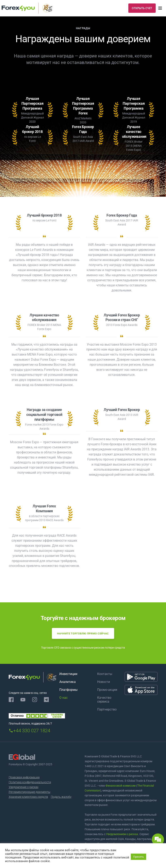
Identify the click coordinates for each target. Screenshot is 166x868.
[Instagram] (35, 700)
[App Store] (141, 690)
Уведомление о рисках (24, 787)
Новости (104, 682)
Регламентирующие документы (30, 792)
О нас (63, 698)
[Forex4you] (27, 8)
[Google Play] (141, 677)
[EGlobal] (22, 757)
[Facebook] (11, 700)
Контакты (105, 674)
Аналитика (68, 682)
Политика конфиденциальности (30, 782)
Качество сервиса (104, 700)
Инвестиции (68, 674)
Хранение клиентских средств (28, 797)
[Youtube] (23, 700)
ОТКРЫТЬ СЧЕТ (142, 8)
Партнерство (107, 709)
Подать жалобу (61, 797)
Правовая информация (24, 777)
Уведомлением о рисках (122, 834)
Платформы (68, 690)
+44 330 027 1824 (32, 731)
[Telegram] (46, 700)
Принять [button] (138, 857)
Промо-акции (107, 690)
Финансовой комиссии (120, 786)
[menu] (160, 8)
